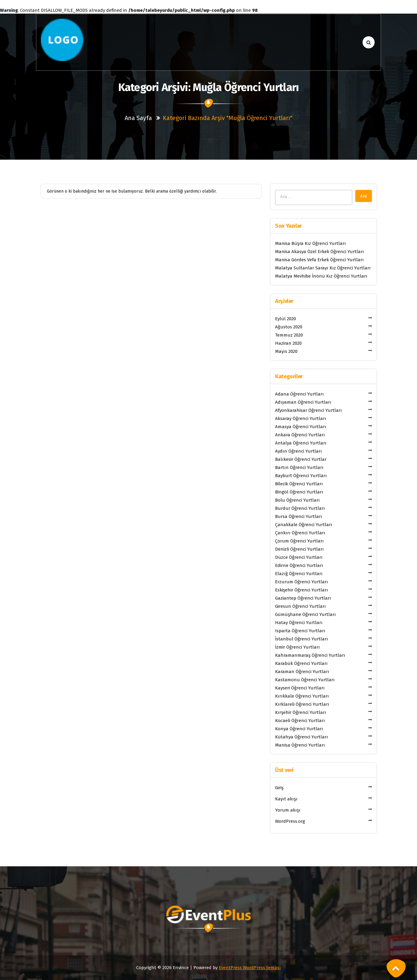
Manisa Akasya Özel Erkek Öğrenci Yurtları (320, 252)
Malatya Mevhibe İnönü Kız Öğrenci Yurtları (321, 276)
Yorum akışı (288, 810)
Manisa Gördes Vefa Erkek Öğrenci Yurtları (319, 260)
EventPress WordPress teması (250, 968)
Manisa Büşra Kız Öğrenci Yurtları (310, 243)
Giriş (279, 788)
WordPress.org (290, 821)
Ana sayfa (138, 118)
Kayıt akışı (286, 799)
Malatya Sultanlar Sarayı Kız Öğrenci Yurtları (323, 268)
